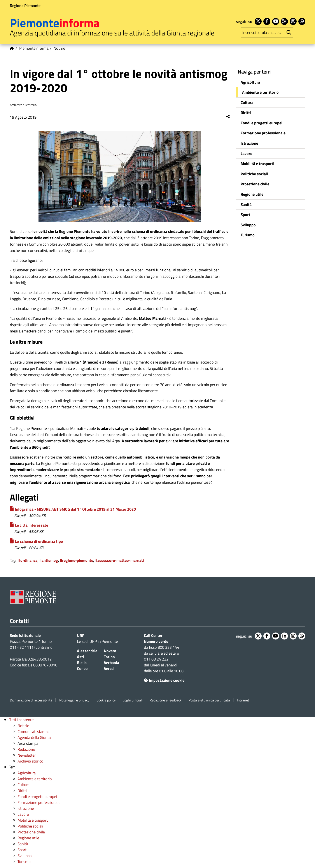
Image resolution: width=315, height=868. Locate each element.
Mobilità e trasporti (257, 164)
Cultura (247, 103)
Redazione (26, 749)
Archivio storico (30, 761)
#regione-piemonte (77, 560)
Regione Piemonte (25, 6)
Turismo (248, 235)
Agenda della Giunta (34, 737)
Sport (245, 215)
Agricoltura (250, 82)
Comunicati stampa (33, 732)
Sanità (246, 205)
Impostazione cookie (164, 680)
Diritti (246, 113)
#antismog (49, 560)
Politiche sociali (254, 174)
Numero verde (156, 641)
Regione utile (252, 194)
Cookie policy (106, 700)
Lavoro (247, 154)
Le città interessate (31, 525)
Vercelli (110, 669)
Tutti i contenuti (22, 720)
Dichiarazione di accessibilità (31, 700)
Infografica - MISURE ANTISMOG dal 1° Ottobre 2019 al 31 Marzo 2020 (75, 509)
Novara (110, 651)
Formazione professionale (263, 133)
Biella (82, 663)
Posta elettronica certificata (209, 700)
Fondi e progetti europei (262, 123)
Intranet (243, 700)
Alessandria (87, 651)
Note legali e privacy (74, 700)
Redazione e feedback (166, 700)
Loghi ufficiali (133, 700)
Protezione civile (255, 184)
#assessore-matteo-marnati (120, 560)
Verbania (111, 663)
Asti (80, 657)
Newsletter (27, 755)
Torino (109, 657)
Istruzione (249, 143)
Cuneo (82, 669)
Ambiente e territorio (260, 92)
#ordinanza (28, 560)
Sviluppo (248, 225)
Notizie (23, 726)
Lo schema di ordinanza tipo (39, 541)
